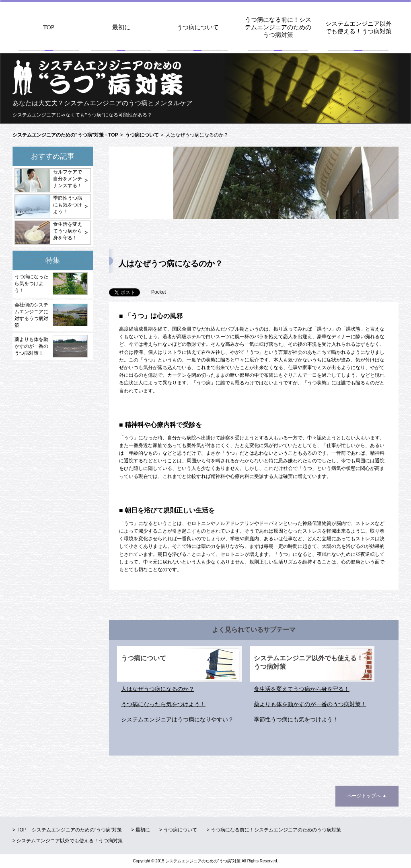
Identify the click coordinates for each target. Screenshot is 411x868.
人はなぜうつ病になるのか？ (158, 689)
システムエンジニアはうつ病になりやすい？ (177, 719)
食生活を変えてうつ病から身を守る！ (68, 231)
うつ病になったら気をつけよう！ (31, 284)
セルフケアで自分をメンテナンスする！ (68, 179)
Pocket (159, 292)
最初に (121, 27)
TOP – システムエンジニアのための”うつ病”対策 (69, 830)
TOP (49, 27)
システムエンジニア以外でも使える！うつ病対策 (359, 28)
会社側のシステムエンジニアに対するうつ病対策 (31, 315)
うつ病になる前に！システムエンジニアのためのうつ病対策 (278, 27)
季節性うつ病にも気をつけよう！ (68, 205)
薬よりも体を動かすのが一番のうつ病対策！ (31, 346)
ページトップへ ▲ (367, 796)
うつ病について (198, 27)
